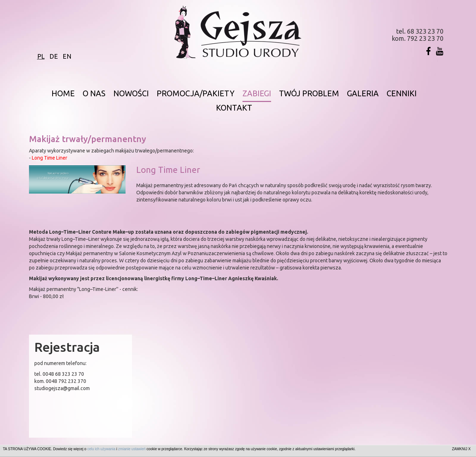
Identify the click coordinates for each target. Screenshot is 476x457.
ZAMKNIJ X (461, 449)
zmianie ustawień (132, 449)
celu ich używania (101, 449)
